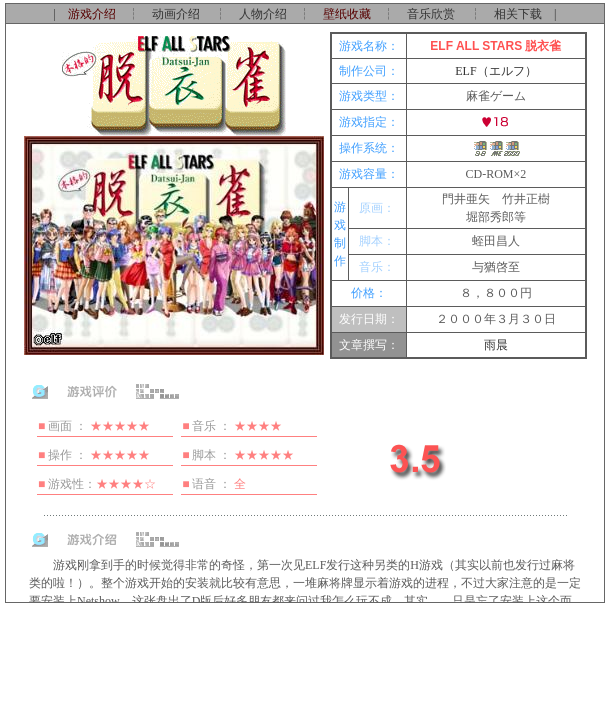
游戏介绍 (92, 14)
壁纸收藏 (347, 14)
